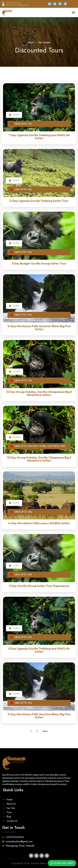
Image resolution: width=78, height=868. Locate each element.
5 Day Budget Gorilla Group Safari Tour (39, 263)
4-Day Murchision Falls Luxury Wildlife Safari (39, 523)
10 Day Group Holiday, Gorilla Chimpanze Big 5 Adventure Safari (39, 459)
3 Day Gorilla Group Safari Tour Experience (39, 586)
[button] (73, 13)
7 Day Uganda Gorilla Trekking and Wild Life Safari (39, 137)
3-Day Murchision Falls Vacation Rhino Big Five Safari (39, 716)
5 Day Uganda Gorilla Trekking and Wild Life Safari (39, 650)
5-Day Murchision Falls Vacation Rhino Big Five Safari (39, 328)
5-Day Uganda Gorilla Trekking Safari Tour (39, 201)
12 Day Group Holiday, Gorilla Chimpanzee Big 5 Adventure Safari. (39, 393)
